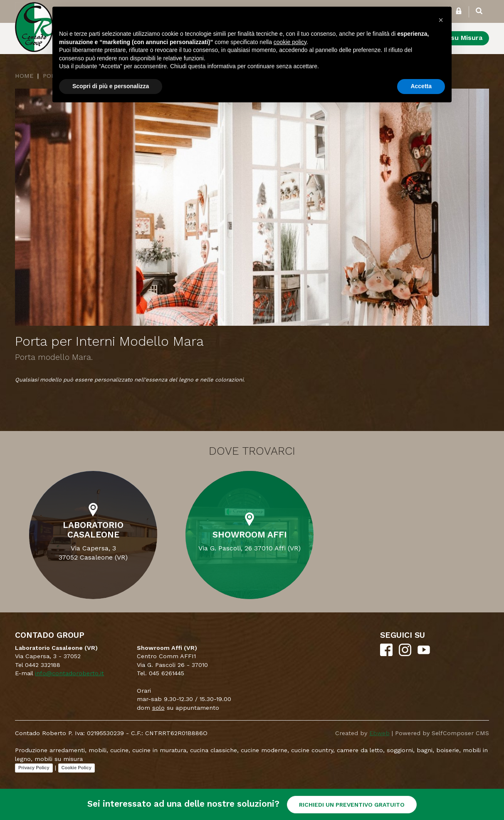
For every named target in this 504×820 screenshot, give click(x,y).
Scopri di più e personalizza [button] (111, 86)
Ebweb (379, 733)
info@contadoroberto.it (69, 673)
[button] (441, 20)
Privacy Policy (34, 768)
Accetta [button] (421, 86)
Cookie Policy (77, 768)
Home (24, 76)
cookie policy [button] (290, 42)
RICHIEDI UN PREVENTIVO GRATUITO (352, 805)
